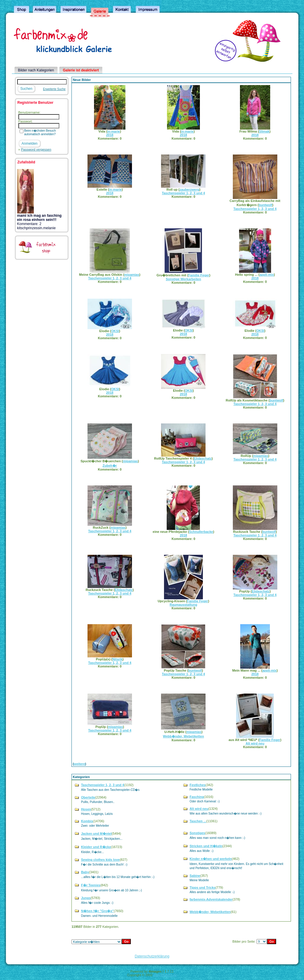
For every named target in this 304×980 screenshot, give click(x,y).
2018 (110, 135)
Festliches (198, 785)
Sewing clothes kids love (100, 860)
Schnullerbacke (201, 532)
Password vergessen (36, 149)
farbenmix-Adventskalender (211, 899)
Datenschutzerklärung (152, 956)
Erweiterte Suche (54, 89)
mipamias (132, 275)
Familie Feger (199, 275)
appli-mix (267, 275)
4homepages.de (165, 975)
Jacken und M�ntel (96, 834)
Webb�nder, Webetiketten (183, 736)
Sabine (195, 876)
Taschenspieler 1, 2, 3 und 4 (183, 193)
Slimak (264, 131)
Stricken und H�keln (206, 846)
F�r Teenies (91, 885)
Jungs (86, 898)
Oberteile (88, 797)
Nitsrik (117, 659)
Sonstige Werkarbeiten (183, 279)
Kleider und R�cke (96, 847)
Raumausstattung (183, 605)
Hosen (86, 809)
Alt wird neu (255, 743)
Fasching (197, 797)
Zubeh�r (110, 466)
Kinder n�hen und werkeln (211, 859)
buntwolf (265, 205)
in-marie (114, 131)
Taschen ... (198, 821)
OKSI (115, 331)
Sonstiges (197, 833)
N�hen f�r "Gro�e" (97, 911)
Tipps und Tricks (202, 887)
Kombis (87, 821)
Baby (85, 872)
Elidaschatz (203, 458)
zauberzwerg (189, 189)
